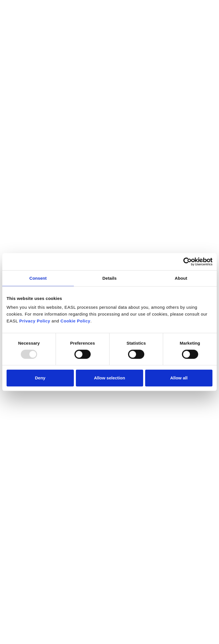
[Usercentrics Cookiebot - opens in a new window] (187, 261)
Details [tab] (109, 278)
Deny (40, 378)
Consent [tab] (38, 278)
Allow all (179, 378)
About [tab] (181, 278)
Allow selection (109, 378)
